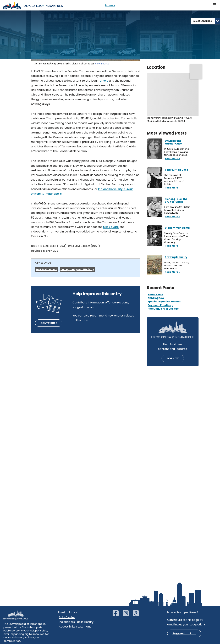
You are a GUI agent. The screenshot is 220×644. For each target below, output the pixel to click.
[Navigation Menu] (214, 5)
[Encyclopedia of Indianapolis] (33, 5)
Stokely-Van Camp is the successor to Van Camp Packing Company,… (176, 238)
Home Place (155, 295)
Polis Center (67, 617)
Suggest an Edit (184, 633)
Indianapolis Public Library (76, 622)
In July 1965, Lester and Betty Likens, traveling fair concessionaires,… (177, 152)
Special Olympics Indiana (164, 302)
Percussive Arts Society (163, 309)
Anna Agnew (156, 298)
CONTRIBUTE (49, 323)
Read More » (172, 159)
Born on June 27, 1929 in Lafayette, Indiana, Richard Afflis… (177, 210)
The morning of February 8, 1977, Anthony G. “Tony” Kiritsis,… (174, 180)
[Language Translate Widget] (205, 21)
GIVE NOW (173, 358)
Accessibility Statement (75, 627)
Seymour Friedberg (160, 305)
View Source (102, 63)
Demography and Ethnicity (77, 269)
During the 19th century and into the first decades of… (177, 266)
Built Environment (46, 269)
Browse (110, 5)
